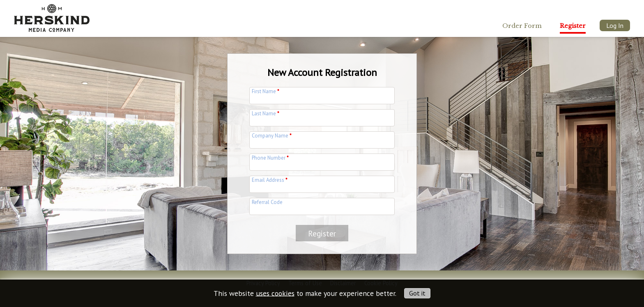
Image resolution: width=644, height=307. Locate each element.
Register (573, 26)
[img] (52, 16)
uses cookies (275, 293)
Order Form (522, 26)
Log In (615, 25)
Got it (417, 293)
